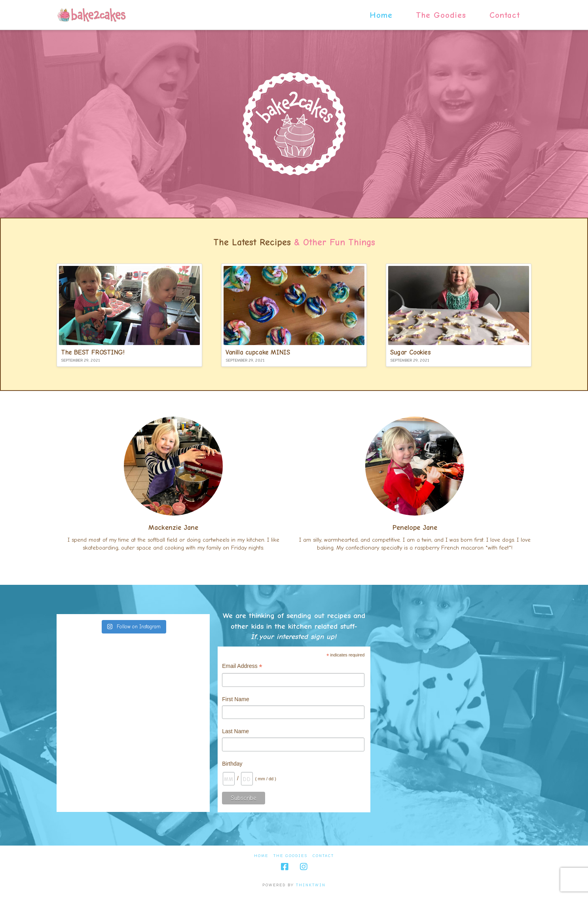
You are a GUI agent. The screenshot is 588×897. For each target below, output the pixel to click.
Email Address (242, 667)
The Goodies (290, 856)
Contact (323, 856)
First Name (235, 699)
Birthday (232, 764)
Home (261, 856)
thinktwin (311, 885)
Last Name (235, 731)
